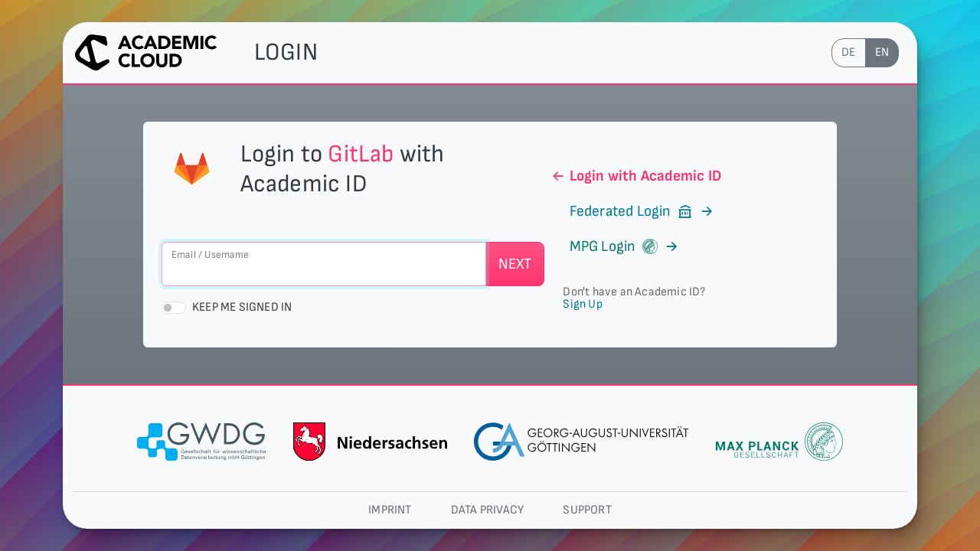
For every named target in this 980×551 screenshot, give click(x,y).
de (848, 52)
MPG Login (614, 246)
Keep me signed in (242, 307)
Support (587, 510)
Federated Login (632, 211)
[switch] (174, 308)
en (882, 52)
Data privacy (487, 510)
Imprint (390, 510)
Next (515, 264)
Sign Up (582, 304)
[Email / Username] (324, 264)
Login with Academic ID (636, 176)
